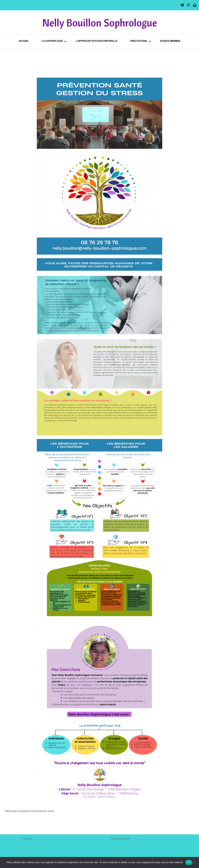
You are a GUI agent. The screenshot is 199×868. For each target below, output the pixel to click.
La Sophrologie (52, 41)
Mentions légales (120, 838)
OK (189, 862)
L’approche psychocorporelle (97, 41)
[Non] (194, 862)
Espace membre (170, 41)
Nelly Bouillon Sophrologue (100, 23)
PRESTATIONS (139, 41)
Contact (27, 838)
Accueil (24, 41)
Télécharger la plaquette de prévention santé (30, 811)
